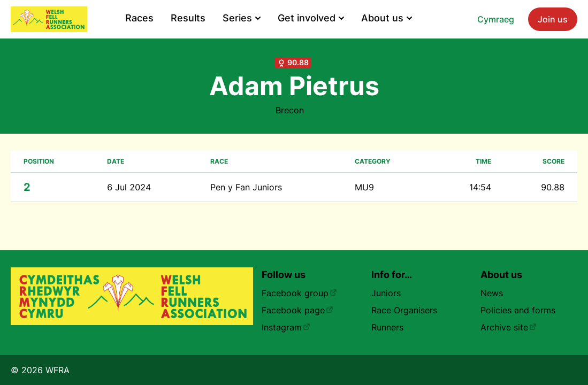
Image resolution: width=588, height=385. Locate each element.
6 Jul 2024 (129, 187)
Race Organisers (404, 310)
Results (188, 18)
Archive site (509, 327)
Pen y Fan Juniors (246, 187)
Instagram (286, 327)
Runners (387, 327)
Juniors (386, 293)
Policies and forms (518, 310)
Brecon (290, 110)
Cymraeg (496, 19)
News (492, 293)
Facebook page (297, 310)
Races (139, 18)
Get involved (311, 18)
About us (387, 18)
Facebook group (299, 293)
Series (242, 18)
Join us (553, 19)
